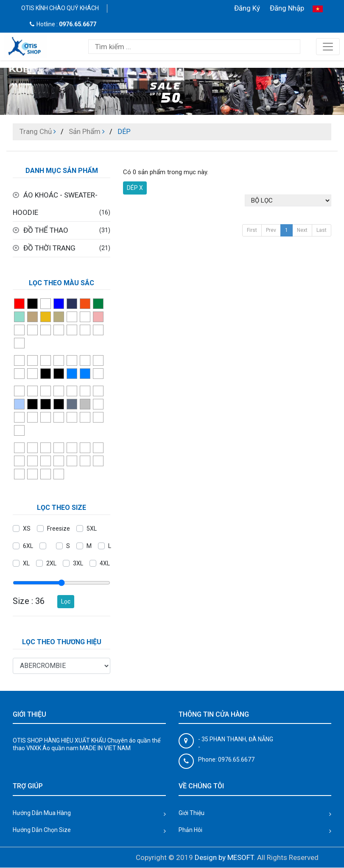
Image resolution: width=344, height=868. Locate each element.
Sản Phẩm (85, 131)
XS (27, 529)
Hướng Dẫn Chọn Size (42, 830)
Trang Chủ (36, 131)
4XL (105, 563)
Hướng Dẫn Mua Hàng (42, 813)
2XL (51, 563)
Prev (271, 230)
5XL (92, 529)
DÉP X (135, 188)
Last (322, 230)
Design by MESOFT (224, 857)
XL (26, 563)
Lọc (66, 601)
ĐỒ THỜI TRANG (49, 248)
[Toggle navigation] (328, 47)
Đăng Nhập (287, 8)
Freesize (59, 529)
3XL (78, 563)
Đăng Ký (247, 8)
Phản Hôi (190, 830)
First (252, 230)
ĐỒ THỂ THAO (46, 230)
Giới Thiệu (192, 813)
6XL (28, 546)
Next (302, 230)
